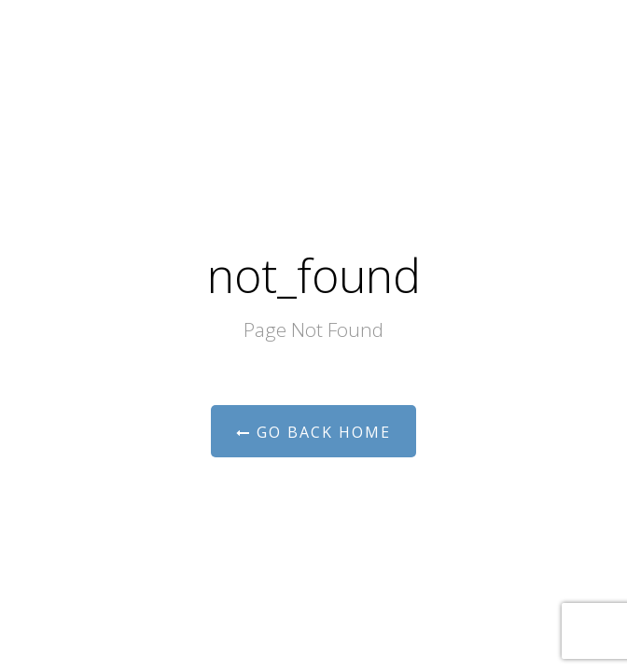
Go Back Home (313, 432)
